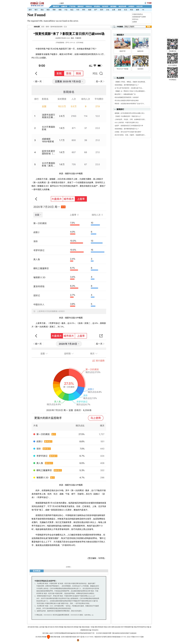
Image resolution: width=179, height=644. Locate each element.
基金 (42, 10)
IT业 (66, 10)
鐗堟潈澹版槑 (99, 627)
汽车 (78, 10)
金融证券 (64, 6)
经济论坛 (135, 19)
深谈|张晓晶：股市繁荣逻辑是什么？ (127, 85)
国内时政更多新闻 (56, 27)
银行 (36, 10)
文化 (108, 10)
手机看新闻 (60, 43)
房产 (96, 10)
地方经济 (105, 6)
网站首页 (56, 6)
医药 (102, 10)
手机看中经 (172, 42)
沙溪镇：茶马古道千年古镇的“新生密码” (128, 132)
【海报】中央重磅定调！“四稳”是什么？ (128, 116)
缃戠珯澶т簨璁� (73, 627)
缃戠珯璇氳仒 (86, 627)
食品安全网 (122, 6)
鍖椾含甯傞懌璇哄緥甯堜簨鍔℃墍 (83, 633)
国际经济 (81, 6)
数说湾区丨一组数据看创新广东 (125, 94)
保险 (60, 10)
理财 (54, 10)
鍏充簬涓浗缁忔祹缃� (56, 627)
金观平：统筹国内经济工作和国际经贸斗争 (129, 126)
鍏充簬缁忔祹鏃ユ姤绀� (36, 627)
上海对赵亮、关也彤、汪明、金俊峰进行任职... (130, 119)
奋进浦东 (140, 69)
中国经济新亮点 (138, 14)
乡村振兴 (131, 6)
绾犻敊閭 (95, 630)
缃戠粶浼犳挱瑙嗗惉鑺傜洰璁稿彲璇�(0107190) (110, 637)
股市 (30, 10)
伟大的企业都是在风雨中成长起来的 (127, 100)
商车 (84, 10)
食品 (72, 10)
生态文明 (139, 6)
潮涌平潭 (122, 51)
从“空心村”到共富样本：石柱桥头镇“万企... (129, 88)
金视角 (135, 22)
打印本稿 (80, 43)
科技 (132, 10)
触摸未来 (140, 51)
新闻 (47, 27)
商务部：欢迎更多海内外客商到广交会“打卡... (130, 104)
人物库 (62, 3)
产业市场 (72, 6)
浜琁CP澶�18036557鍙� (135, 637)
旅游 (120, 10)
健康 (137, 10)
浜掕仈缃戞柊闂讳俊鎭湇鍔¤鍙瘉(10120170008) (77, 637)
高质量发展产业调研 (139, 17)
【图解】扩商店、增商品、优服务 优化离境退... (130, 82)
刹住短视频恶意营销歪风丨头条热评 (127, 97)
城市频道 (113, 6)
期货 (48, 10)
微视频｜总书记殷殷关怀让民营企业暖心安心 (130, 113)
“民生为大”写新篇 (122, 69)
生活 (126, 10)
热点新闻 (120, 78)
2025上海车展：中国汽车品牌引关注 (127, 123)
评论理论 (97, 6)
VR (143, 10)
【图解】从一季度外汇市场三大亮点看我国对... (130, 91)
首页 (43, 27)
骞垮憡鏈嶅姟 (142, 627)
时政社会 (89, 6)
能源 (90, 10)
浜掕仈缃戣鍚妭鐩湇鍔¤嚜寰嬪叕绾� (120, 627)
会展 (114, 10)
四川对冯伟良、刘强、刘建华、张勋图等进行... (130, 135)
